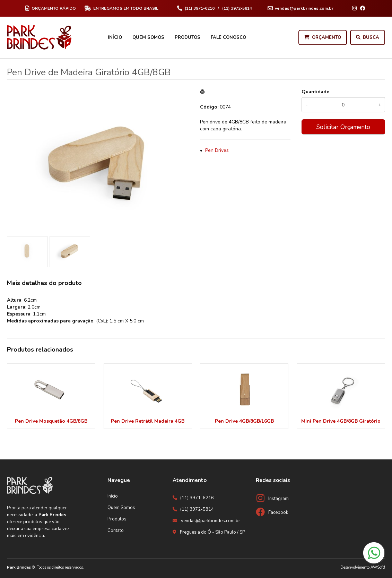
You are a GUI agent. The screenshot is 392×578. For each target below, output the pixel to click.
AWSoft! (378, 567)
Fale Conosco (228, 37)
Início (115, 37)
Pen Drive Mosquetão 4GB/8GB (51, 421)
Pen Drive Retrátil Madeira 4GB (148, 421)
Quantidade (315, 92)
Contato (116, 530)
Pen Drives (217, 150)
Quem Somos (148, 37)
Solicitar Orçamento (343, 127)
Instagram (278, 499)
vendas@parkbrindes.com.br (211, 521)
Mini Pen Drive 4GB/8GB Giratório (341, 421)
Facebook (278, 512)
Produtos (188, 37)
